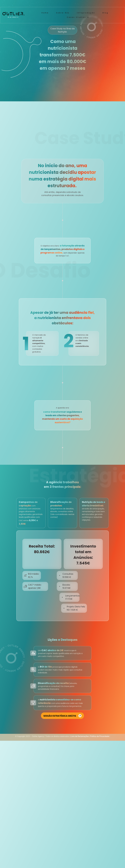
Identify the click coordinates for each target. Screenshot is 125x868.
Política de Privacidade (100, 736)
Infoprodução (86, 13)
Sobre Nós (63, 13)
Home (45, 13)
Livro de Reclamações (80, 736)
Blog (105, 13)
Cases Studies (78, 17)
